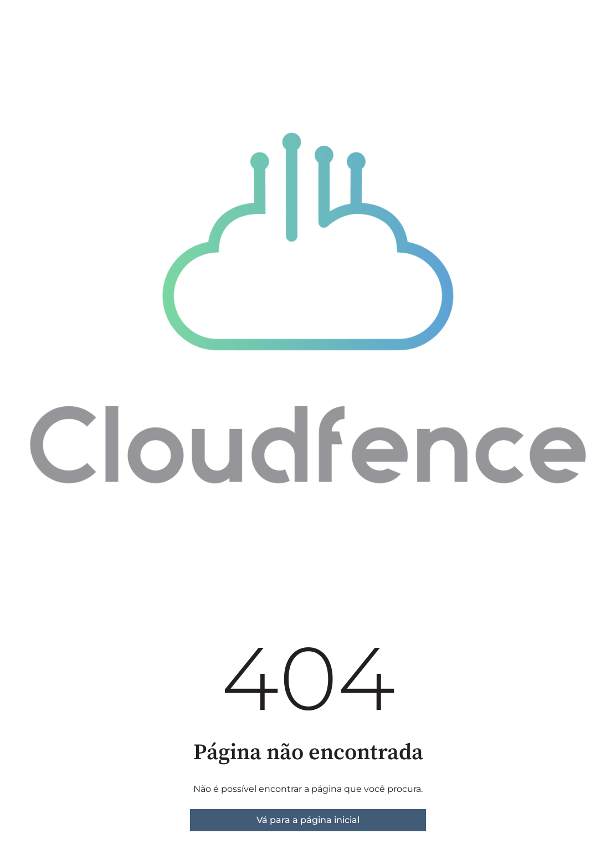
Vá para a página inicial (308, 820)
